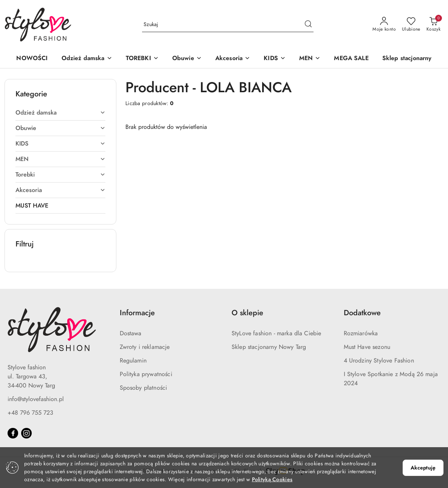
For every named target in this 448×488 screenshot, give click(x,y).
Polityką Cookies (272, 479)
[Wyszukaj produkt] (228, 24)
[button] (87, 59)
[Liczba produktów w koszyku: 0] (433, 25)
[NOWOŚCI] (32, 59)
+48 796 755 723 (30, 413)
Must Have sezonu (367, 347)
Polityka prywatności (146, 374)
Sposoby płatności (144, 388)
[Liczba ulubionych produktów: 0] (411, 25)
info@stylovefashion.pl (36, 399)
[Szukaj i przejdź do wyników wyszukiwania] (308, 25)
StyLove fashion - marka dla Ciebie (276, 333)
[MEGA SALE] (351, 59)
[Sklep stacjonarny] (407, 59)
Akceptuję (423, 468)
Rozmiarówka (361, 333)
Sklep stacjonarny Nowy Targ (269, 347)
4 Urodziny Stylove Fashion (379, 361)
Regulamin (133, 361)
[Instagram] (26, 433)
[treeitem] (60, 113)
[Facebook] (13, 433)
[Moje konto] (384, 25)
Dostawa (131, 333)
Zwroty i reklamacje (145, 347)
